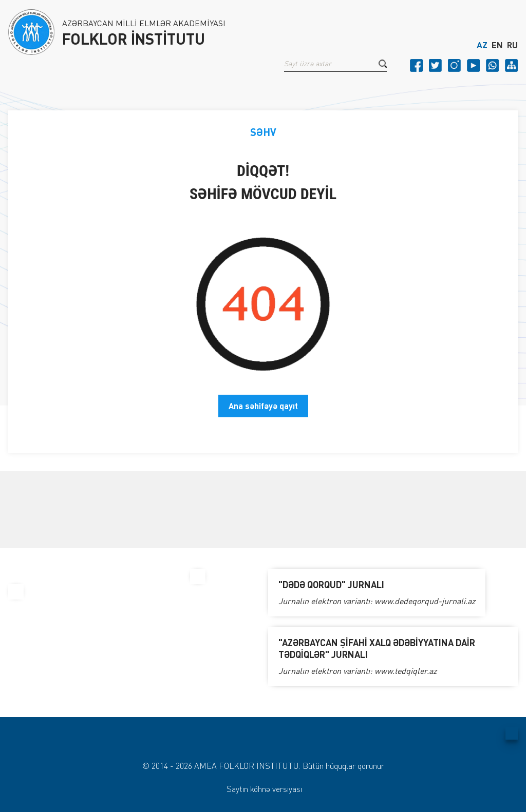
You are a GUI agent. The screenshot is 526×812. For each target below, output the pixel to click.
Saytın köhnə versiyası (264, 789)
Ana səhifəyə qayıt (263, 406)
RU (512, 45)
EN (497, 45)
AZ (482, 45)
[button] (383, 64)
